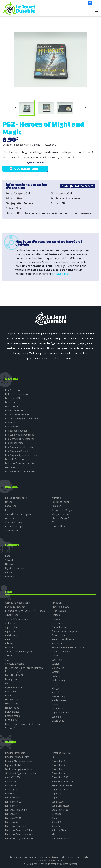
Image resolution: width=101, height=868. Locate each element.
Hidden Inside (12, 708)
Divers (8, 502)
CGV (60, 861)
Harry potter (11, 700)
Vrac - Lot (57, 692)
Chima (8, 656)
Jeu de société (59, 700)
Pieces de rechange (15, 607)
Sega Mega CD (59, 793)
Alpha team (11, 623)
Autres (8, 572)
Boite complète (13, 398)
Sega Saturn (58, 802)
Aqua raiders (12, 627)
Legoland (56, 717)
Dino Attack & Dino (15, 675)
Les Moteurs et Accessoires (20, 439)
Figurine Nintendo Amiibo (18, 761)
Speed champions (61, 651)
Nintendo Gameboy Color (19, 830)
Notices (56, 619)
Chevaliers (10, 506)
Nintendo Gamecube (16, 810)
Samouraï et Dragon (62, 510)
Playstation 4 (58, 773)
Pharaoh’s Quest (60, 627)
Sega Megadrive (60, 789)
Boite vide (10, 402)
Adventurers (11, 615)
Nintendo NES (12, 798)
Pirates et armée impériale (65, 631)
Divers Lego (58, 721)
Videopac (56, 814)
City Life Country (14, 522)
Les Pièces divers (14, 390)
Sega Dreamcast (60, 806)
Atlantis (9, 643)
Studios (55, 664)
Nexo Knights (59, 611)
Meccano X (11, 467)
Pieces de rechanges (16, 498)
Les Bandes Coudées (16, 431)
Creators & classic (15, 664)
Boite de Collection (15, 459)
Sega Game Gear (61, 810)
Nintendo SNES (13, 802)
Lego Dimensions (61, 713)
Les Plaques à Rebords (17, 451)
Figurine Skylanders (15, 753)
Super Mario (58, 668)
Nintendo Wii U (13, 818)
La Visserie (11, 423)
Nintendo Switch (14, 822)
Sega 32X (56, 798)
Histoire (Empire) (60, 518)
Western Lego (59, 696)
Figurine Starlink (13, 765)
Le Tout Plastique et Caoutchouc (22, 418)
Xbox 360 (56, 822)
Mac (54, 834)
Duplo (55, 704)
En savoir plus (61, 274)
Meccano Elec (12, 406)
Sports (55, 656)
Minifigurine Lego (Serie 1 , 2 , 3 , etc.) (25, 611)
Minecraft (57, 603)
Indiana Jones (12, 712)
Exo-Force (10, 691)
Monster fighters (60, 607)
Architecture (11, 635)
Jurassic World (12, 716)
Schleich (9, 560)
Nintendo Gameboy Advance (20, 834)
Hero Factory (12, 704)
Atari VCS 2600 (13, 777)
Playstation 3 (58, 769)
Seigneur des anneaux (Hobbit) (68, 647)
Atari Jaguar (11, 789)
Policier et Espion (61, 502)
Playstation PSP (60, 777)
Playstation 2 (58, 765)
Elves (8, 683)
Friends (9, 695)
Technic (56, 676)
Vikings (55, 688)
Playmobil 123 (59, 526)
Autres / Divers (59, 830)
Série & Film (11, 530)
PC (53, 757)
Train (54, 684)
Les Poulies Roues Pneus (18, 414)
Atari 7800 (10, 785)
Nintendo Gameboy (15, 826)
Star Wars (57, 660)
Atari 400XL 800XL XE (63, 838)
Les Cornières (12, 427)
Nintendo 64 (12, 806)
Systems (56, 672)
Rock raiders (58, 643)
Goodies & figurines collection (21, 773)
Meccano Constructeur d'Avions (22, 463)
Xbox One (57, 826)
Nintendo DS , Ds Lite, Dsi (19, 838)
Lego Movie (11, 720)
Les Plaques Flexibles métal (20, 447)
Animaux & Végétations (17, 603)
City (7, 660)
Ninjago (56, 615)
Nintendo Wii (12, 814)
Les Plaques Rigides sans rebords (23, 455)
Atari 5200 (10, 781)
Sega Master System (62, 785)
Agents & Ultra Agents (17, 619)
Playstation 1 (58, 761)
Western (9, 518)
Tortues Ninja (59, 680)
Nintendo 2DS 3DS (61, 753)
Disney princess (13, 679)
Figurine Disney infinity (17, 757)
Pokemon (10, 576)
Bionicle (9, 647)
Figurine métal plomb (16, 568)
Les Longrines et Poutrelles (19, 435)
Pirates (9, 510)
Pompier (56, 506)
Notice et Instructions (16, 394)
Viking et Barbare (61, 514)
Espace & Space (13, 687)
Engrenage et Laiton (16, 410)
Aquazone (10, 631)
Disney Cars (58, 708)
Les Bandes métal (15, 443)
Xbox (54, 818)
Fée (54, 522)
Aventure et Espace (15, 526)
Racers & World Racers (64, 639)
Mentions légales (47, 861)
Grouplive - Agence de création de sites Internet (52, 864)
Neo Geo (10, 793)
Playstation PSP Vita (62, 781)
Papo (8, 556)
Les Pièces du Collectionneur (20, 471)
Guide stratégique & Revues (20, 769)
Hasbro (9, 564)
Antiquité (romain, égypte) (19, 514)
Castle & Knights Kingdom (19, 651)
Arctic (8, 639)
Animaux (56, 498)
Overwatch (57, 623)
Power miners (59, 635)
